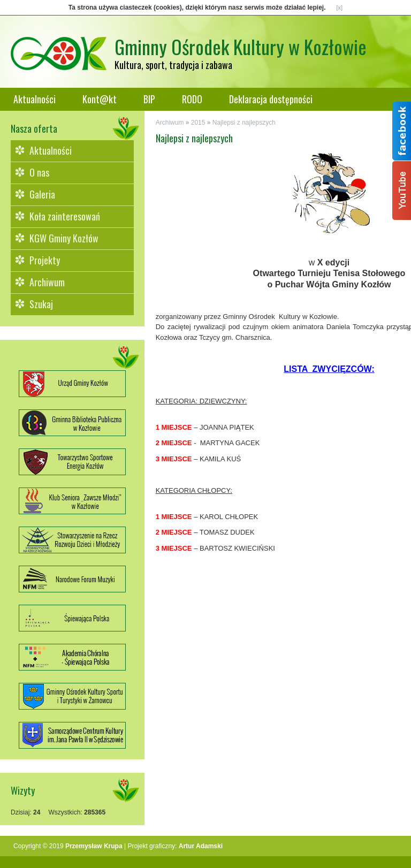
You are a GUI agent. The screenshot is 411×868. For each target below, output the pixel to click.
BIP (149, 99)
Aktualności (35, 99)
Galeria (42, 194)
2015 (198, 123)
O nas (39, 172)
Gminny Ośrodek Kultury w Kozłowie (241, 46)
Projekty (45, 260)
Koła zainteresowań (65, 216)
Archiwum (47, 282)
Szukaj (41, 304)
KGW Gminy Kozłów (64, 238)
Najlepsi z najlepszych (244, 123)
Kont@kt (100, 99)
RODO (192, 99)
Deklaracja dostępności (271, 99)
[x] (340, 7)
